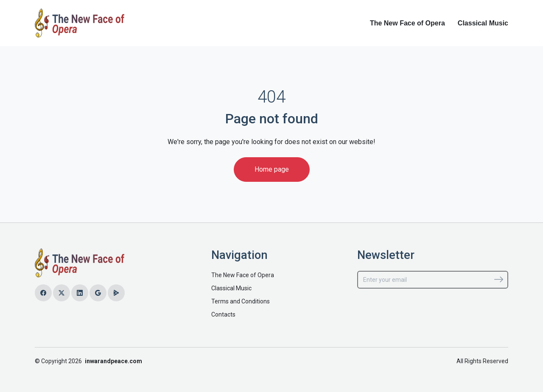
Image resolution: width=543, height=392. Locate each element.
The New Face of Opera (407, 23)
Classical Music (483, 23)
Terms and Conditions (241, 301)
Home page (272, 169)
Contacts (223, 314)
